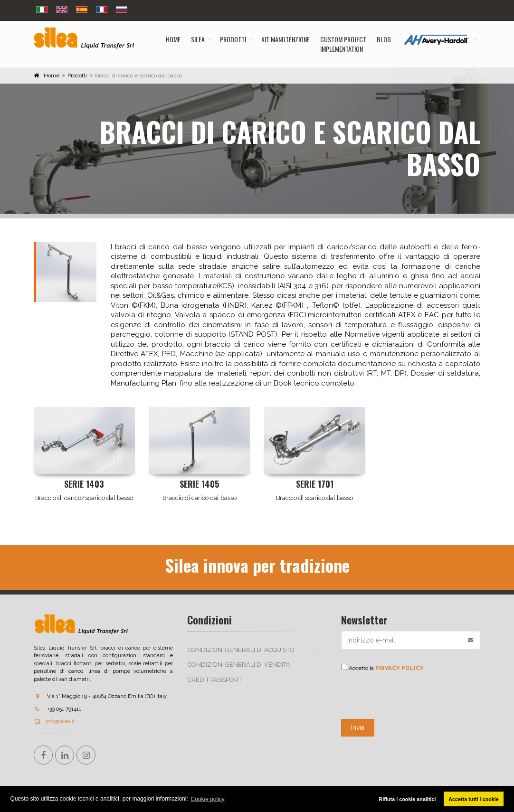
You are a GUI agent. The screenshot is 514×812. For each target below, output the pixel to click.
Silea (198, 39)
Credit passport (215, 680)
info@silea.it (54, 722)
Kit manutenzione (286, 39)
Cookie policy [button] (208, 799)
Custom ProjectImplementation (343, 44)
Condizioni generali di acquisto (241, 650)
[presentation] (413, 696)
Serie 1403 (84, 484)
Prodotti (233, 39)
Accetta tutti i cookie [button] (474, 799)
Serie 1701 (315, 484)
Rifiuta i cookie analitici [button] (408, 799)
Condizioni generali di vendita (239, 665)
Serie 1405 (199, 484)
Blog (384, 39)
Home (173, 39)
